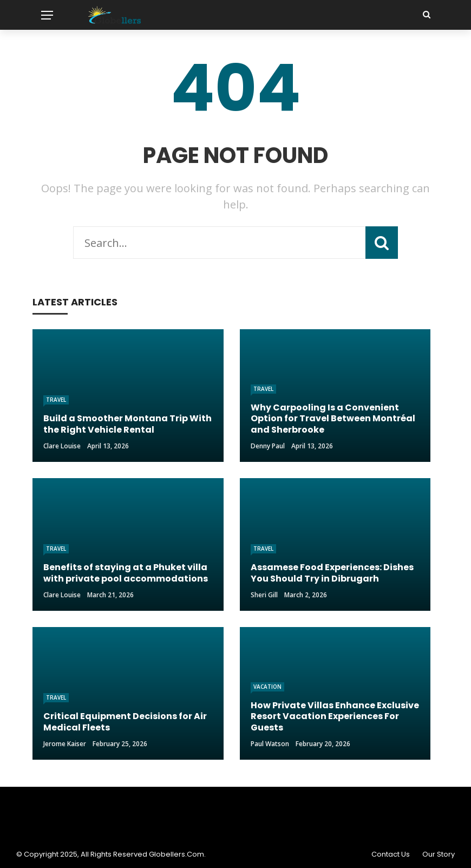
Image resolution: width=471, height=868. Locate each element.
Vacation (267, 687)
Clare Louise (62, 446)
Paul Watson (270, 744)
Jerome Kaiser (65, 744)
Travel (56, 400)
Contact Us (391, 854)
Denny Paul (268, 446)
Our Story (439, 854)
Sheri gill (264, 595)
